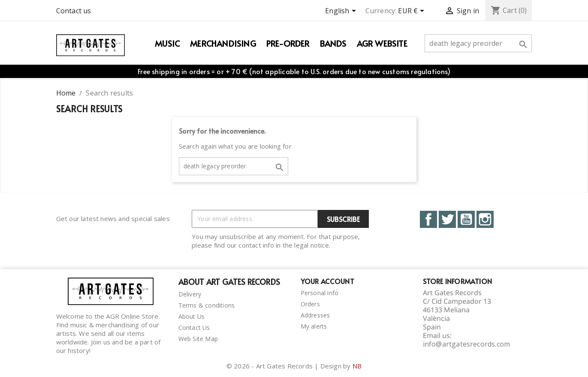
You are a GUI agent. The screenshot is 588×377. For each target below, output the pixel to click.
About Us (192, 316)
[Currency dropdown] (413, 12)
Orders (310, 304)
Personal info (320, 293)
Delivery (190, 294)
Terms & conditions (207, 305)
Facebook (428, 219)
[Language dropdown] (342, 12)
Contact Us (194, 328)
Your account (327, 281)
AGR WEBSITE (382, 43)
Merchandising (223, 43)
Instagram (485, 219)
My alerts (314, 326)
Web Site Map (198, 339)
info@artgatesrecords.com (467, 344)
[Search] (478, 43)
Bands (333, 43)
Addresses (315, 315)
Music (167, 43)
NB (357, 366)
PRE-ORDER (288, 43)
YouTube (466, 219)
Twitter (447, 219)
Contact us (74, 11)
